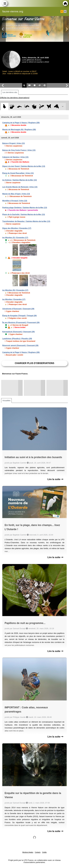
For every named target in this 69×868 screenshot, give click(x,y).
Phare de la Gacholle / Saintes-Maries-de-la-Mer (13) (24, 214)
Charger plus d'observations (34, 363)
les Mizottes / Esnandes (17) (14, 299)
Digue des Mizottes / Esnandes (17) (17, 228)
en (65, 11)
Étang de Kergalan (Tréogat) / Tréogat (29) (19, 316)
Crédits (44, 852)
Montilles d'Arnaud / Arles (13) (15, 201)
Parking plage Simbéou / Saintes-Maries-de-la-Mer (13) (25, 208)
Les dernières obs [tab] (10, 92)
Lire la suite (55, 479)
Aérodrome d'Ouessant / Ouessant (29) (18, 309)
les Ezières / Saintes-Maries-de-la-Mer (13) (20, 180)
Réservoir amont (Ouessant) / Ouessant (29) (20, 345)
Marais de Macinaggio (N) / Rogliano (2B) (19, 130)
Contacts (38, 852)
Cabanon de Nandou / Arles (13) (15, 157)
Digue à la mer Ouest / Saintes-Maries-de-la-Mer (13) (24, 166)
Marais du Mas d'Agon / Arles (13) (16, 194)
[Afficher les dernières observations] (15, 98)
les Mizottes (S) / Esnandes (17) (15, 238)
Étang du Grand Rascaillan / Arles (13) (18, 173)
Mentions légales (28, 852)
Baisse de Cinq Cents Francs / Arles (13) (19, 150)
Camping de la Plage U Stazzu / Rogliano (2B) (21, 123)
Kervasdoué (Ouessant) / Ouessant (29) (18, 332)
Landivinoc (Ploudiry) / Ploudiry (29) (17, 339)
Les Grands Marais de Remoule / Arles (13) (20, 187)
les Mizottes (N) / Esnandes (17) (15, 290)
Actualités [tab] (6, 400)
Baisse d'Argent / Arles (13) (13, 143)
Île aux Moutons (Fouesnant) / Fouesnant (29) (21, 323)
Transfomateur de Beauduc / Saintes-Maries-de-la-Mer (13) (26, 221)
